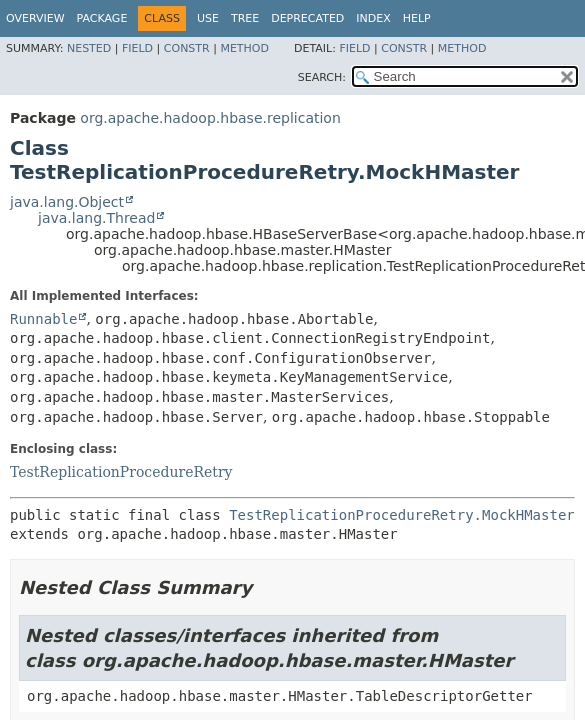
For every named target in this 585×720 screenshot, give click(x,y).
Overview (35, 18)
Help (417, 18)
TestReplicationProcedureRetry (121, 472)
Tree (245, 18)
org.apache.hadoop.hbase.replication (210, 118)
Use (208, 18)
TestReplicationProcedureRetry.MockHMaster (402, 515)
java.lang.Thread (96, 218)
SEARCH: (322, 77)
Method (244, 48)
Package (102, 18)
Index (373, 18)
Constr (187, 48)
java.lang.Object (67, 202)
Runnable (43, 319)
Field (137, 48)
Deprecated (307, 18)
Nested (89, 48)
